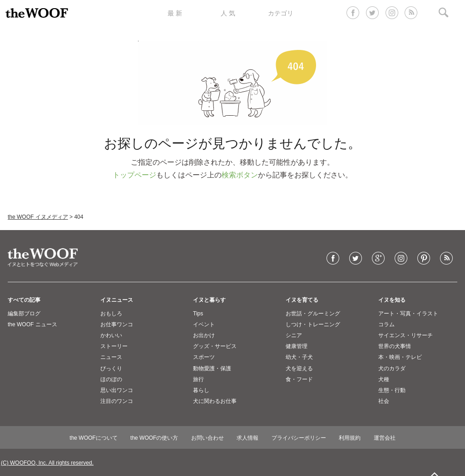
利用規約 (350, 438)
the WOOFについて (93, 438)
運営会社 (385, 438)
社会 (384, 401)
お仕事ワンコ (117, 324)
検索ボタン (240, 175)
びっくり (111, 368)
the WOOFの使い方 (154, 438)
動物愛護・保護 (212, 368)
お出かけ (204, 335)
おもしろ (111, 314)
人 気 (228, 13)
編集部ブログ (24, 314)
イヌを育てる (302, 300)
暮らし (201, 390)
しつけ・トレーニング (313, 324)
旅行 (198, 379)
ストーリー (114, 346)
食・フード (299, 379)
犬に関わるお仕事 (215, 401)
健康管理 (297, 346)
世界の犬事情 (395, 346)
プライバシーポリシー (299, 438)
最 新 (175, 13)
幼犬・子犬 (299, 357)
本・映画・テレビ (400, 357)
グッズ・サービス (215, 346)
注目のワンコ (117, 401)
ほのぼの (111, 379)
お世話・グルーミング (313, 314)
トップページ (134, 175)
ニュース (111, 357)
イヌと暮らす (209, 300)
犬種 (384, 379)
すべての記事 (24, 300)
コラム (386, 324)
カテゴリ (281, 13)
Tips (198, 314)
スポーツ (204, 357)
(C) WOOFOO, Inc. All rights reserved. (47, 463)
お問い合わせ (208, 438)
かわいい (111, 335)
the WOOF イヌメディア (38, 217)
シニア (294, 335)
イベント (204, 324)
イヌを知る (392, 300)
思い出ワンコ (117, 390)
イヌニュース (117, 300)
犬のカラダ (392, 368)
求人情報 (247, 438)
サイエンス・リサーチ (406, 335)
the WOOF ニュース (32, 324)
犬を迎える (299, 368)
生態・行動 (392, 390)
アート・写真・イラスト (408, 314)
